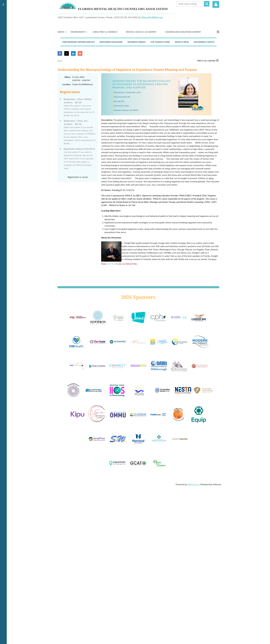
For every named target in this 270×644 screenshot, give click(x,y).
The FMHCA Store (160, 42)
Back (60, 61)
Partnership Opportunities (79, 42)
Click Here (111, 264)
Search (207, 4)
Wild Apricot (194, 484)
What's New (182, 42)
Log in (216, 4)
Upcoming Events (204, 42)
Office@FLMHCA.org (152, 17)
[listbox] (208, 61)
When (67, 77)
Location (66, 84)
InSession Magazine (111, 42)
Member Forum (136, 42)
